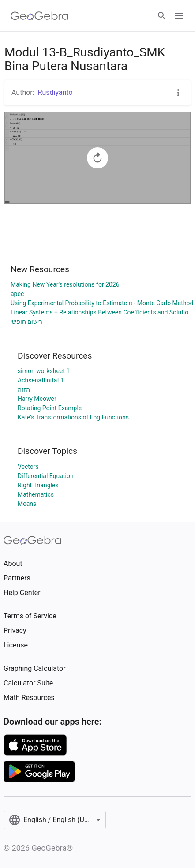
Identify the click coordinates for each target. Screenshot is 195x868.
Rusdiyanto (55, 92)
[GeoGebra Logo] (39, 16)
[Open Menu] (179, 16)
